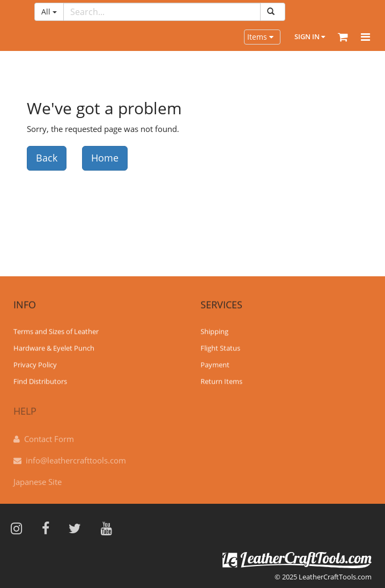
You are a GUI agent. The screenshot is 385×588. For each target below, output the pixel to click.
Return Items (221, 381)
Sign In (310, 36)
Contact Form (49, 436)
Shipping (214, 331)
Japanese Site (38, 479)
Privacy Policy (35, 364)
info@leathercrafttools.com (76, 458)
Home (105, 158)
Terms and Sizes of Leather (56, 331)
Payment (215, 364)
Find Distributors (40, 381)
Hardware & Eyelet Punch (54, 348)
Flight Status (220, 348)
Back (47, 158)
